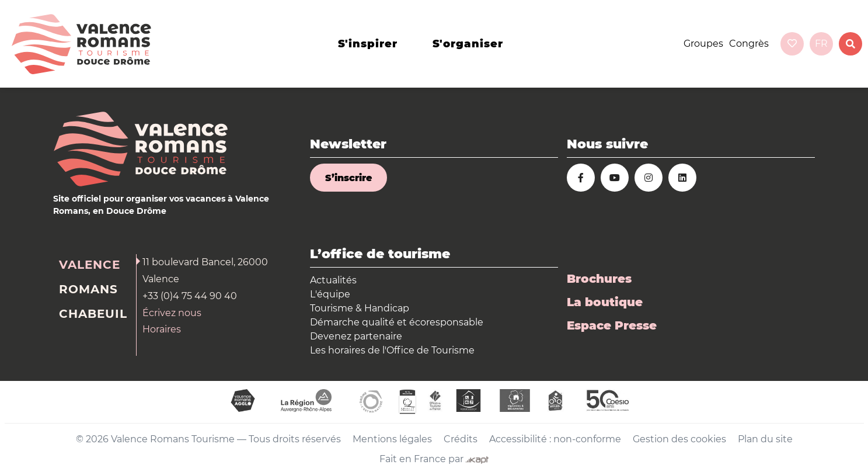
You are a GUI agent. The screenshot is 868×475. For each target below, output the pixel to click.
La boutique (605, 302)
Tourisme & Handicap (360, 308)
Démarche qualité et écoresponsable (397, 322)
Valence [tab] (90, 265)
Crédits (461, 439)
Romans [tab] (88, 289)
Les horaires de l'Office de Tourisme (392, 350)
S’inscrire (348, 178)
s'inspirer (368, 44)
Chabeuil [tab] (93, 314)
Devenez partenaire (356, 336)
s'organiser (468, 44)
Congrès (749, 44)
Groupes (703, 44)
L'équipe (330, 294)
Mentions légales (392, 439)
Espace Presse (612, 325)
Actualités (333, 280)
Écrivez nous (172, 313)
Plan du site (765, 439)
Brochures (599, 279)
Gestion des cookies (679, 439)
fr (821, 44)
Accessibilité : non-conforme (555, 439)
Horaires (162, 329)
